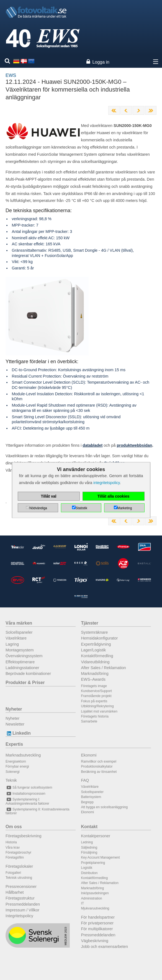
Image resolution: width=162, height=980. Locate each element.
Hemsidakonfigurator (100, 638)
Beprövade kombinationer (28, 674)
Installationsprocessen (25, 794)
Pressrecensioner (21, 887)
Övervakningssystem (24, 656)
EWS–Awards (93, 679)
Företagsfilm (15, 857)
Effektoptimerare (20, 662)
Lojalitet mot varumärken (99, 711)
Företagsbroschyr (18, 852)
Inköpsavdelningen (95, 893)
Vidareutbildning (95, 662)
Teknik (11, 780)
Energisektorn (16, 761)
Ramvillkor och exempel (99, 761)
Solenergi (13, 772)
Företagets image (94, 686)
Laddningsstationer (22, 668)
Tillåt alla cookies (114, 496)
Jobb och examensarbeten (105, 947)
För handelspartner (98, 917)
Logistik (87, 868)
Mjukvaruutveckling (95, 908)
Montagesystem (20, 650)
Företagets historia (95, 716)
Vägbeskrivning (95, 941)
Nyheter (14, 709)
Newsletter (15, 724)
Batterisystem (91, 797)
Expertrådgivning (96, 644)
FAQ (85, 780)
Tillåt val (49, 496)
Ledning (87, 842)
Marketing (125, 508)
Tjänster (90, 623)
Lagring (12, 644)
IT (83, 903)
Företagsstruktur (20, 898)
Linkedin (18, 733)
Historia (11, 842)
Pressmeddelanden (23, 904)
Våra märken (19, 623)
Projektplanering (93, 863)
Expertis (14, 744)
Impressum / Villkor (22, 910)
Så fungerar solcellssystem (29, 787)
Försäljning (89, 852)
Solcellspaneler (19, 632)
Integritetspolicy (19, 916)
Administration (92, 898)
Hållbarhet (15, 892)
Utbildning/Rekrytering (97, 706)
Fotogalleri (13, 873)
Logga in (101, 62)
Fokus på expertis (94, 701)
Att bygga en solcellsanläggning (105, 807)
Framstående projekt (96, 696)
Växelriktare (16, 638)
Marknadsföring (95, 674)
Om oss (14, 827)
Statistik (81, 508)
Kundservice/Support (97, 691)
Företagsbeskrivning (24, 836)
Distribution (89, 873)
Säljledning (89, 848)
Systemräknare (95, 632)
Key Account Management (101, 857)
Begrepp (87, 802)
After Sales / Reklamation (104, 668)
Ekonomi (89, 755)
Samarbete (89, 721)
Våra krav (13, 848)
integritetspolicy (106, 483)
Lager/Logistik (94, 650)
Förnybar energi (17, 766)
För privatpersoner (97, 923)
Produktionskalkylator (97, 766)
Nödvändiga (38, 508)
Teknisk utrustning (19, 878)
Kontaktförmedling (97, 656)
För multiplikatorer (97, 929)
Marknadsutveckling (23, 755)
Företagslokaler (19, 866)
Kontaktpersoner (96, 836)
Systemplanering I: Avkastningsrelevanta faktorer (27, 801)
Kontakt (89, 827)
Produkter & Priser (25, 683)
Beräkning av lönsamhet (99, 772)
